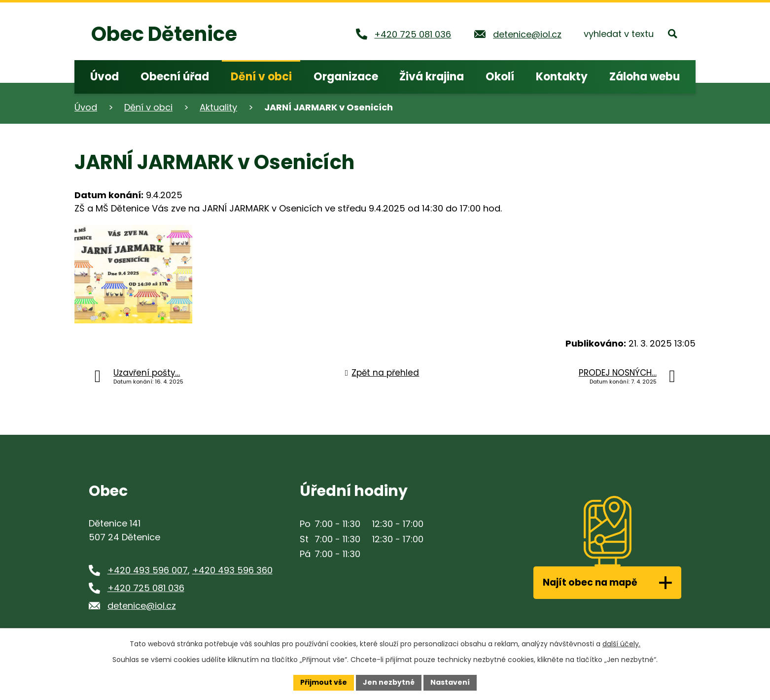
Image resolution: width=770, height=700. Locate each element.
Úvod (86, 107)
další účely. (621, 644)
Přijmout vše (324, 682)
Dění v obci (148, 107)
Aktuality (218, 107)
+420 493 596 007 (148, 570)
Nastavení (450, 682)
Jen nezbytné (389, 682)
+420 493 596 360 (232, 570)
